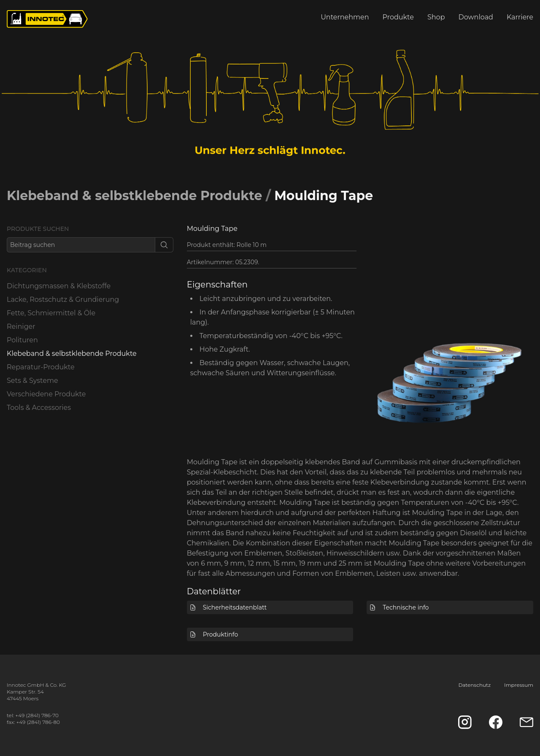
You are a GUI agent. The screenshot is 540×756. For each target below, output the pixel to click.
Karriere (520, 17)
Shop (436, 17)
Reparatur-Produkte (41, 367)
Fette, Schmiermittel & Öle (51, 313)
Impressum (519, 685)
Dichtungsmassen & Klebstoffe (59, 286)
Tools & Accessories (39, 408)
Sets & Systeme (32, 381)
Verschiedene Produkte (46, 394)
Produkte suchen (38, 229)
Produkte (398, 17)
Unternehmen (345, 17)
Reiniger (21, 327)
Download (476, 17)
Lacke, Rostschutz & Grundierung (63, 299)
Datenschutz (474, 685)
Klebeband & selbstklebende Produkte (134, 196)
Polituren (22, 340)
